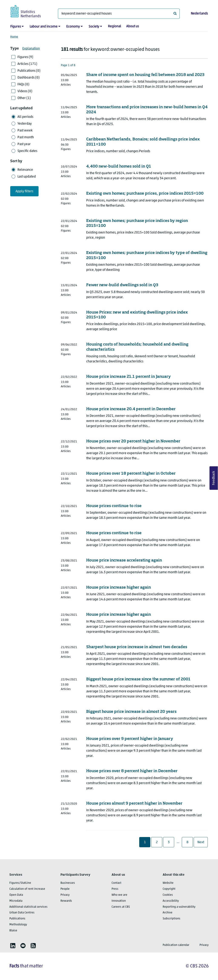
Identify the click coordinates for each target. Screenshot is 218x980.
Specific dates (27, 151)
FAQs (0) (23, 85)
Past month (26, 137)
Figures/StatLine (20, 883)
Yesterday (25, 124)
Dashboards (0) (29, 78)
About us (133, 26)
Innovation (119, 901)
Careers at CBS (121, 907)
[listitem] (13, 946)
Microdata (16, 901)
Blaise (13, 931)
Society (94, 27)
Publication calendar (176, 945)
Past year (24, 144)
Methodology (18, 925)
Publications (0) (29, 71)
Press (115, 889)
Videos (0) (25, 91)
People (65, 889)
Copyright (169, 889)
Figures (16, 27)
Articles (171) (27, 64)
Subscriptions (171, 919)
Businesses (68, 883)
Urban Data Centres (22, 913)
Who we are (119, 895)
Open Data (16, 895)
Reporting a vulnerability (179, 907)
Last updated (27, 177)
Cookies (168, 895)
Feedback (214, 478)
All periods (25, 117)
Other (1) (24, 98)
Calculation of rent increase (27, 889)
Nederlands (199, 14)
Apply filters (24, 191)
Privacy (65, 895)
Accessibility (171, 901)
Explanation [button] (31, 49)
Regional (115, 26)
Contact (116, 883)
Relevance (25, 170)
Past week (25, 131)
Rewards (66, 901)
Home (14, 37)
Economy (73, 27)
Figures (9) (25, 57)
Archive (168, 913)
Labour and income (44, 27)
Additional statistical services (28, 907)
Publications (17, 919)
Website (168, 883)
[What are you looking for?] (119, 14)
